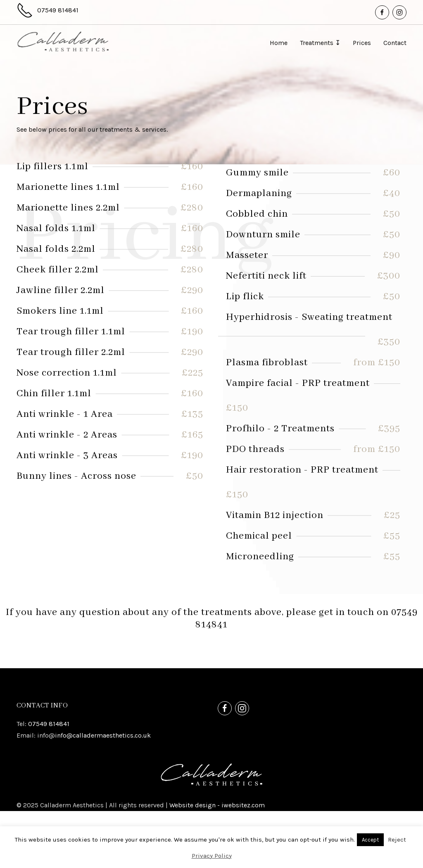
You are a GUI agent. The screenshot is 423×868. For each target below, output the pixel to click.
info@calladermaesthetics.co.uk (103, 792)
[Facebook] (382, 12)
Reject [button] (397, 840)
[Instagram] (399, 12)
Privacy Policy (212, 856)
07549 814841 (49, 781)
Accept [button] (370, 840)
